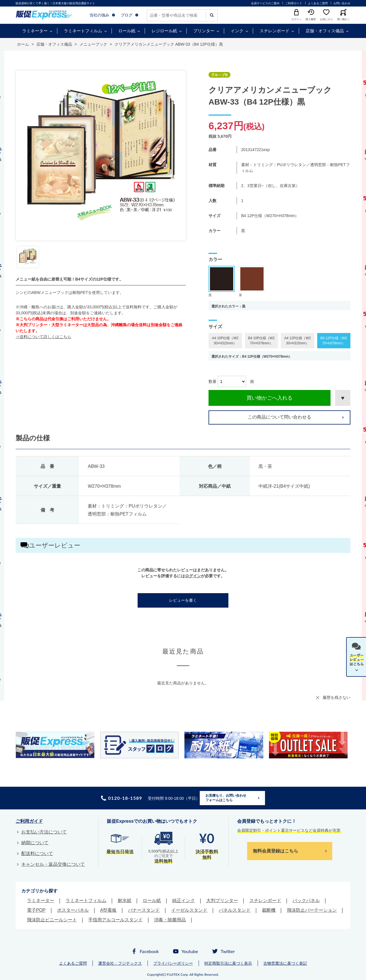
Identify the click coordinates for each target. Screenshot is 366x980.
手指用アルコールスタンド (115, 920)
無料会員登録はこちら (275, 851)
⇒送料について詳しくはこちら (43, 337)
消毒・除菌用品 (170, 920)
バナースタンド (144, 910)
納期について (35, 843)
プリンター (204, 31)
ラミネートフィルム (83, 31)
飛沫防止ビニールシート (52, 920)
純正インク (184, 901)
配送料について (37, 853)
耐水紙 (125, 901)
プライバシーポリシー (173, 963)
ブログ (127, 15)
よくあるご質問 (318, 3)
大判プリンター (222, 901)
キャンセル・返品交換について (53, 864)
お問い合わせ (342, 3)
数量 (213, 381)
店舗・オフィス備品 (325, 31)
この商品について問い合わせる (279, 417)
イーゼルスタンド (189, 910)
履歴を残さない (336, 697)
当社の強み (99, 15)
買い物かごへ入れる (270, 398)
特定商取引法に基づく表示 (228, 963)
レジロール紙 (164, 31)
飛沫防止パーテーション (312, 910)
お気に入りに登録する (343, 398)
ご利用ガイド (294, 3)
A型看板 (109, 910)
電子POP (36, 910)
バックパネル (306, 901)
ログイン (193, 576)
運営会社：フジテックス (120, 963)
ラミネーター (35, 31)
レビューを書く (183, 600)
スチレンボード (274, 31)
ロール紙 (127, 31)
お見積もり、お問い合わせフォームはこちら (226, 798)
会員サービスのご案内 (265, 3)
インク (237, 31)
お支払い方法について (44, 832)
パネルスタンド (235, 910)
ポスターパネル (73, 910)
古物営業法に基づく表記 (285, 963)
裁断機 (269, 910)
